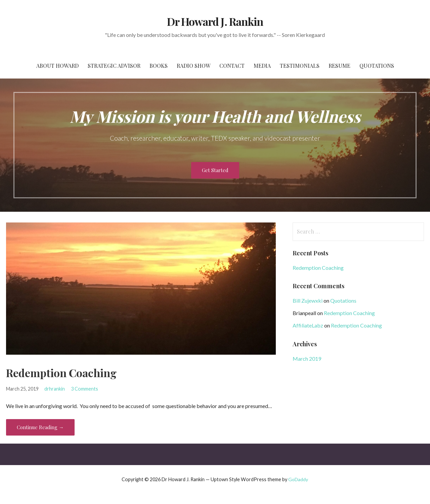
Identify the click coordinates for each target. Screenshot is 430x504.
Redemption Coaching (61, 373)
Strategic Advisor (114, 66)
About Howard (57, 66)
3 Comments (84, 389)
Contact (232, 66)
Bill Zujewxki (308, 300)
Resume (339, 66)
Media (262, 66)
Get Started (215, 170)
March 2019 (307, 359)
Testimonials (300, 66)
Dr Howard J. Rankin (215, 21)
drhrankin (55, 389)
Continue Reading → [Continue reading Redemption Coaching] (40, 427)
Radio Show (193, 66)
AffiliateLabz (308, 325)
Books (159, 66)
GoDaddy (298, 479)
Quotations (377, 66)
